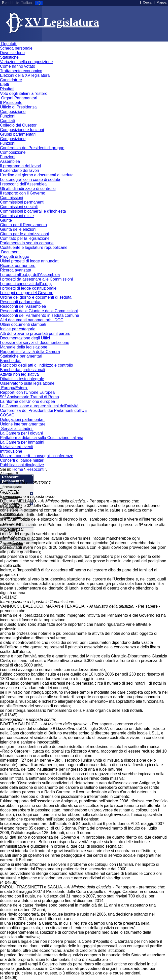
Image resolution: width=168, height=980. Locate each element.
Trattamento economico (21, 71)
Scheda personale (16, 48)
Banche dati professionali (23, 370)
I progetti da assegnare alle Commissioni (36, 279)
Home (18, 469)
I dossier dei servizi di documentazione (35, 343)
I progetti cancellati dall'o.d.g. (26, 284)
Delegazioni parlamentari (22, 420)
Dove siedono (12, 53)
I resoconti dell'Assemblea (23, 184)
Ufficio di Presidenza (18, 107)
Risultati (7, 89)
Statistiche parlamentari (21, 356)
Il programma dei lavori (21, 166)
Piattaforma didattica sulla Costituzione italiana (42, 438)
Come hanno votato (18, 66)
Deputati (9, 44)
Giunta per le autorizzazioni (24, 234)
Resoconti (35, 469)
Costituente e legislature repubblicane (34, 247)
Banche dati (11, 361)
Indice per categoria (18, 329)
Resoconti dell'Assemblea (23, 306)
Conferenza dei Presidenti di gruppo (32, 148)
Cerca (147, 2)
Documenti (11, 252)
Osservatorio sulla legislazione (27, 383)
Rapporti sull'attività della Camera (30, 352)
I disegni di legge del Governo (27, 293)
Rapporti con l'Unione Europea (27, 392)
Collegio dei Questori (19, 125)
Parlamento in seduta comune (27, 243)
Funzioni (8, 116)
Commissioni (12, 198)
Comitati (7, 121)
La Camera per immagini (22, 442)
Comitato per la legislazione (25, 238)
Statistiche (9, 57)
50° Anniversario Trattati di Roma (29, 397)
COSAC (7, 415)
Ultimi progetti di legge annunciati (30, 261)
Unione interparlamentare (23, 424)
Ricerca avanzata (16, 270)
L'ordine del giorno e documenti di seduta (37, 175)
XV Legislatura (62, 22)
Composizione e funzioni (22, 130)
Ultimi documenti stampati (23, 324)
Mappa (162, 2)
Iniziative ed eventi (17, 447)
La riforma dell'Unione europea (27, 401)
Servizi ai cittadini (17, 429)
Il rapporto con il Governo (23, 193)
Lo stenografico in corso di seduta (30, 180)
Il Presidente (11, 103)
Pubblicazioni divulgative (22, 465)
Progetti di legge (15, 257)
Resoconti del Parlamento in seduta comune (40, 315)
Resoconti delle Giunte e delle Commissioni (39, 311)
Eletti (5, 84)
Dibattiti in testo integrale (22, 379)
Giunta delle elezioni (18, 229)
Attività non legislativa (19, 374)
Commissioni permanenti (22, 202)
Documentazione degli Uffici (25, 338)
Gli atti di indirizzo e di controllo (28, 189)
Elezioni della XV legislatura (25, 75)
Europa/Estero (14, 388)
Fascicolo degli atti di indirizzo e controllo (37, 365)
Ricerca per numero (18, 266)
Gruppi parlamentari (18, 134)
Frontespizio (12, 487)
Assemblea (10, 161)
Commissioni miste (17, 216)
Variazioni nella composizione (26, 62)
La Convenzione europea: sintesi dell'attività (39, 406)
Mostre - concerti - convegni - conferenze (37, 456)
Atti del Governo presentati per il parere (35, 334)
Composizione (13, 112)
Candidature (11, 80)
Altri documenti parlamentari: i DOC (32, 320)
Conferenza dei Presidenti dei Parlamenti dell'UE (43, 410)
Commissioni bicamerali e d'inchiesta (33, 211)
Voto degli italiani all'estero (24, 93)
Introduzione (11, 451)
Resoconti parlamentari (21, 302)
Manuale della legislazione (24, 347)
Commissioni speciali (19, 207)
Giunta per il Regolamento (23, 225)
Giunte (6, 220)
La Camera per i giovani (21, 433)
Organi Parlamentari (19, 98)
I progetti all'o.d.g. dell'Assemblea (30, 275)
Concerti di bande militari (22, 460)
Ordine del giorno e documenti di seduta (36, 297)
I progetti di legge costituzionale (28, 288)
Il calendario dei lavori (20, 170)
